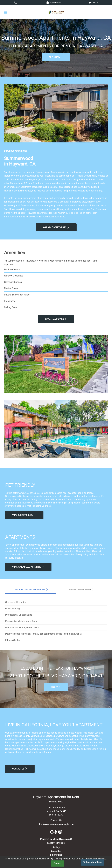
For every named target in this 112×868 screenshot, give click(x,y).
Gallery (56, 847)
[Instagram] (60, 832)
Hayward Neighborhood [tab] (81, 589)
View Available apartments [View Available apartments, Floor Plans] (28, 567)
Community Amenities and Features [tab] (31, 589)
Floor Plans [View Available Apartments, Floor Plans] (56, 855)
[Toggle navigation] (6, 12)
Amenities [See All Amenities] (56, 851)
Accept (57, 863)
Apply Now (56, 57)
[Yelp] (56, 832)
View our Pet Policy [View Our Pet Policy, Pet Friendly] (24, 515)
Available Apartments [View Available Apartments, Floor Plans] (56, 227)
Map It (93, 2)
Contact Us (20, 769)
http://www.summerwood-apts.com (56, 824)
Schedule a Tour (92, 862)
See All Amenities (56, 319)
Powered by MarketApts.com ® (56, 839)
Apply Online (53, 2)
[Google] (52, 832)
